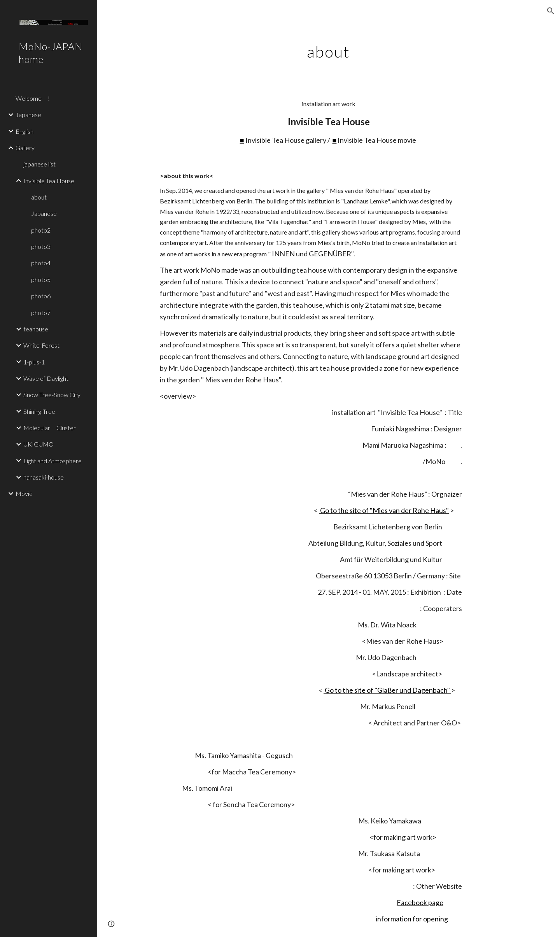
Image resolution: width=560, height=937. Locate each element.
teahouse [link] (36, 329)
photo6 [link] (41, 296)
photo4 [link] (41, 263)
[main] (329, 49)
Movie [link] (24, 493)
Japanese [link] (28, 115)
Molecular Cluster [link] (50, 428)
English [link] (24, 131)
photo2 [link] (41, 230)
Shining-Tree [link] (39, 411)
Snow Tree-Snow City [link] (52, 395)
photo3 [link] (41, 246)
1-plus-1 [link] (34, 362)
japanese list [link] (39, 164)
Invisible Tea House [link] (49, 181)
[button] (551, 11)
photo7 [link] (41, 313)
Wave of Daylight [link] (46, 378)
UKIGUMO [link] (38, 444)
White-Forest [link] (41, 345)
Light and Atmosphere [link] (52, 461)
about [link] (39, 197)
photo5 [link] (41, 279)
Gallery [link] (25, 148)
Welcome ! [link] (33, 98)
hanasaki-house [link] (44, 477)
